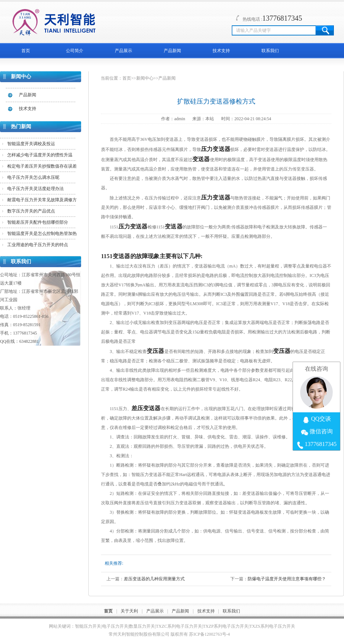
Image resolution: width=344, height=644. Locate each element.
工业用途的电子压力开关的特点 (38, 245)
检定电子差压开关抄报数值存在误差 (42, 166)
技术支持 (221, 51)
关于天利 (129, 611)
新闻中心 (145, 78)
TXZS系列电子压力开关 (272, 626)
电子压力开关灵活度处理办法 (35, 189)
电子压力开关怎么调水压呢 (33, 177)
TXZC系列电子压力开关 (179, 626)
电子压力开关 (115, 626)
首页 (26, 51)
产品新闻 (172, 51)
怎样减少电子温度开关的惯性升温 (40, 155)
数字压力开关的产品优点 (31, 211)
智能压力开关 (88, 626)
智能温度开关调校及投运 (31, 144)
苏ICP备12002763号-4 (209, 634)
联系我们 (270, 51)
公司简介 (75, 51)
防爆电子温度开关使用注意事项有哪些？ (287, 579)
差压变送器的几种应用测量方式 (154, 579)
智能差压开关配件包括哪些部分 (38, 222)
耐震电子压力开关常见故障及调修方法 (42, 201)
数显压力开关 (142, 626)
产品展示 (123, 51)
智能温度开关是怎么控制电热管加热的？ (42, 235)
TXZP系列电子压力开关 (226, 626)
